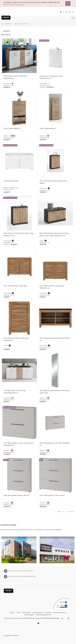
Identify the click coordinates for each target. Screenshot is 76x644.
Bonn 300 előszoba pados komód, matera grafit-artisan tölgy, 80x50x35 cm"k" (54, 234)
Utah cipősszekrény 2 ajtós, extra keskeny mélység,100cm (19, 444)
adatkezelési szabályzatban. (15, 5)
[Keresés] (73, 30)
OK (68, 4)
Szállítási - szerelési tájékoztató (55, 613)
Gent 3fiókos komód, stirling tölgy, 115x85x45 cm (52, 287)
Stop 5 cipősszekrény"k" (48, 128)
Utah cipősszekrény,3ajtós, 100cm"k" (17, 495)
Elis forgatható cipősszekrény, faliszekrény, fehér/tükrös (55, 392)
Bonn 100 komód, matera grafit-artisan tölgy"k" (53, 182)
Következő (71, 512)
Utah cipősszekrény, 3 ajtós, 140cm (52, 495)
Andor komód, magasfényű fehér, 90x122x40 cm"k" (51, 77)
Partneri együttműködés (44, 615)
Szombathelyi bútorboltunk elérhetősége (22, 577)
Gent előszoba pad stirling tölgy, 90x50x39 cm (55, 339)
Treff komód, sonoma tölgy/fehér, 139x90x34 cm (15, 77)
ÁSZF (18, 613)
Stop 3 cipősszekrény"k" (12, 128)
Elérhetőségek (29, 615)
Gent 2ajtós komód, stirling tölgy (15, 286)
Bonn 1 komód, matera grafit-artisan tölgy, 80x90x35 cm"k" (19, 234)
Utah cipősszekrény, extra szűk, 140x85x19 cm (55, 444)
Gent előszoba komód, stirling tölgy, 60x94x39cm (16, 339)
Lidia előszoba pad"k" (11, 181)
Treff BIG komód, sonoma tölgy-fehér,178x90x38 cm (15, 392)
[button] (7, 31)
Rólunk (12, 613)
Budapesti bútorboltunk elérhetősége (21, 571)
